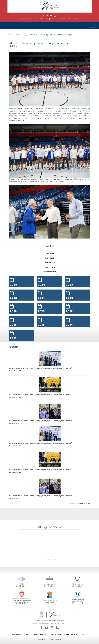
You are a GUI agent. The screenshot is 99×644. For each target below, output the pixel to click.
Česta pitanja (33, 19)
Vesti (19, 35)
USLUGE (85, 635)
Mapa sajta (44, 19)
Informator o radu (65, 19)
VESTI (28, 635)
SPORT (35, 635)
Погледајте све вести (80, 503)
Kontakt (77, 19)
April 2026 (50, 254)
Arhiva (53, 19)
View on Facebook (49, 560)
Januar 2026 (49, 267)
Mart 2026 (50, 258)
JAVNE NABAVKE (55, 635)
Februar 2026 (49, 263)
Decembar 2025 (49, 272)
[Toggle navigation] (92, 25)
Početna (22, 19)
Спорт (26, 35)
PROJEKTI (44, 635)
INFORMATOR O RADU (71, 635)
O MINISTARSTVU (18, 635)
